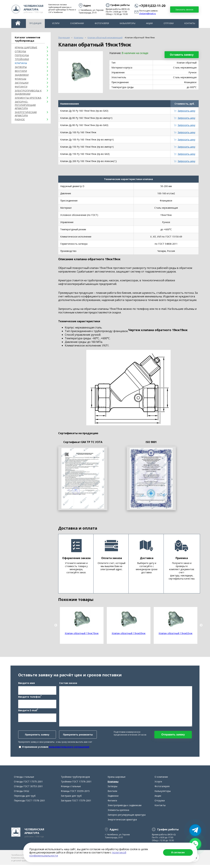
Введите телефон (30, 698)
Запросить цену (186, 111)
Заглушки (22, 83)
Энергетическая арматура (26, 114)
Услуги (56, 23)
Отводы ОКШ (21, 794)
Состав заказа (68, 684)
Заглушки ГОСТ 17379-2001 (76, 804)
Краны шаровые (26, 47)
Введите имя (26, 684)
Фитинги (21, 87)
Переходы (22, 55)
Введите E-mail (28, 712)
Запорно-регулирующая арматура (25, 105)
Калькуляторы (128, 23)
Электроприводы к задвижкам (28, 92)
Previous (56, 625)
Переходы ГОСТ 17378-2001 (30, 804)
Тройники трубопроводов (75, 780)
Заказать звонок (184, 9)
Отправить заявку (173, 736)
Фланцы (21, 79)
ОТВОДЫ (20, 51)
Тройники (22, 59)
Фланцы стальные (71, 789)
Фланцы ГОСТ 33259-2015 (75, 794)
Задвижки (22, 75)
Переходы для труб (25, 799)
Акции (149, 23)
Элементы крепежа (28, 98)
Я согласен (178, 852)
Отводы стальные (24, 780)
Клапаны (21, 63)
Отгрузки (169, 23)
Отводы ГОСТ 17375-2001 (28, 785)
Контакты (190, 23)
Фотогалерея (102, 23)
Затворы (21, 67)
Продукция (35, 23)
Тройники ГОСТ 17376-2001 (76, 785)
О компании (77, 23)
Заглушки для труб (71, 799)
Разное (20, 119)
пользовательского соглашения (69, 748)
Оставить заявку (182, 55)
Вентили (21, 71)
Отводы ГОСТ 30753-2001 (28, 789)
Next (201, 625)
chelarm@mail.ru (147, 14)
